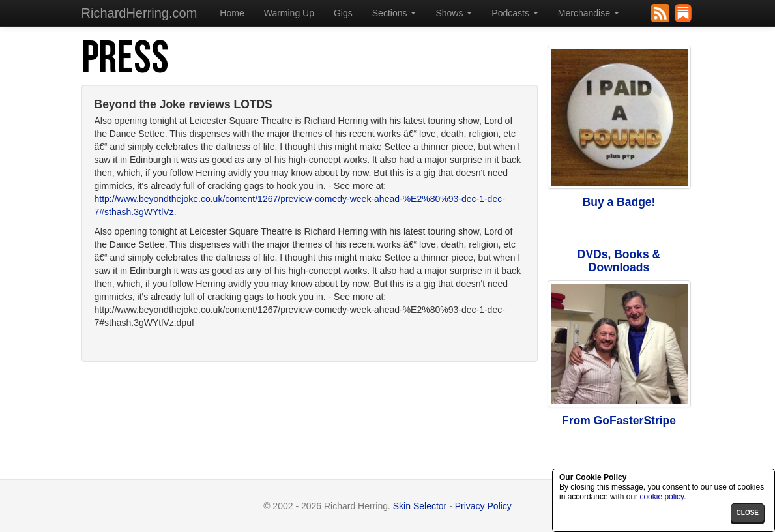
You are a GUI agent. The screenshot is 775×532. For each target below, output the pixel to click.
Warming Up (289, 13)
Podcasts (515, 13)
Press (125, 59)
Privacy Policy (483, 506)
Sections (394, 13)
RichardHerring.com (139, 13)
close (748, 513)
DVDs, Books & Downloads (619, 261)
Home (232, 13)
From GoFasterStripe (619, 421)
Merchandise (589, 13)
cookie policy (662, 497)
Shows (454, 13)
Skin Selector (420, 506)
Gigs (343, 13)
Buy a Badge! (619, 202)
